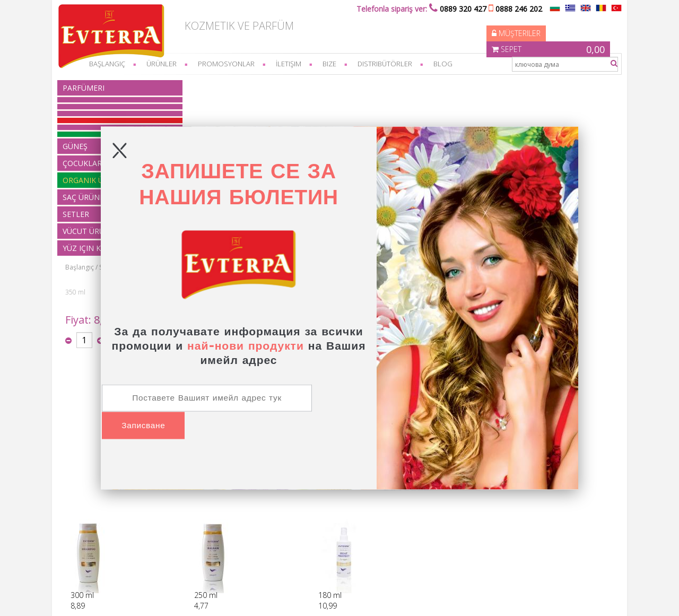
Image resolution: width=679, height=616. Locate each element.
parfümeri (90, 88)
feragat (85, 510)
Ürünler (168, 64)
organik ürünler (203, 520)
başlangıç (114, 64)
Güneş (190, 501)
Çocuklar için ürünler (211, 510)
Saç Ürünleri (235, 85)
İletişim (295, 64)
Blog (449, 64)
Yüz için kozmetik (206, 558)
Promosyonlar (233, 64)
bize (336, 64)
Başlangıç (197, 85)
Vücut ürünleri (201, 548)
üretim (84, 529)
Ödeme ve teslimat (103, 501)
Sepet (553, 24)
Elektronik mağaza (507, 597)
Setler (189, 539)
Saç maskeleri (279, 85)
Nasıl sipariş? (94, 491)
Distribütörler (391, 64)
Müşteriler (458, 24)
